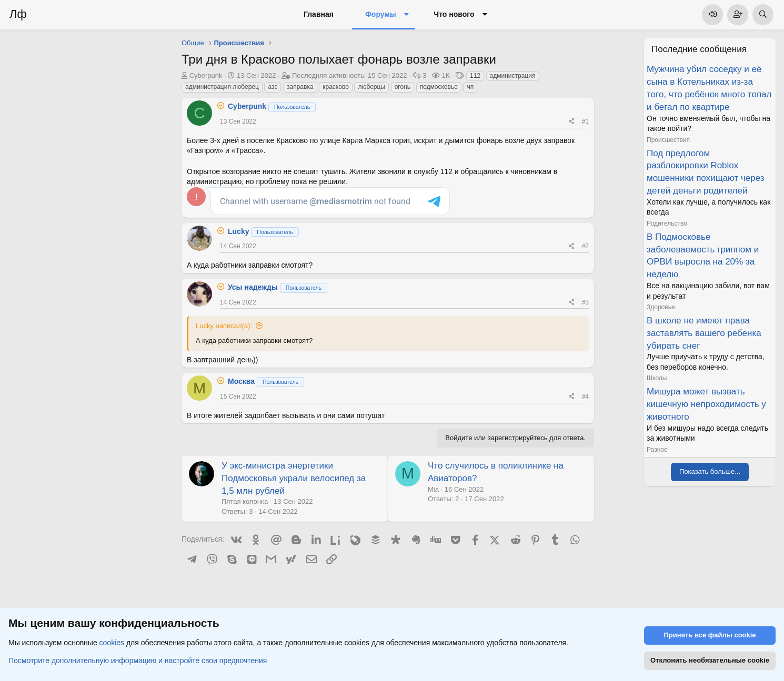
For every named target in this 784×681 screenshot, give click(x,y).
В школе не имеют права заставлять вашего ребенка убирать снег (704, 333)
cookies (112, 643)
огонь (403, 87)
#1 (585, 121)
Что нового (454, 14)
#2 (585, 246)
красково (336, 87)
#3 (585, 302)
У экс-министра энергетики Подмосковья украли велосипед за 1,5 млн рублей (294, 478)
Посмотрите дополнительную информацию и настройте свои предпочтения (138, 660)
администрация (513, 76)
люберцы (371, 87)
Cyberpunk (206, 75)
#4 (585, 397)
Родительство (667, 223)
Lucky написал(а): (224, 326)
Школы (657, 378)
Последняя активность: (350, 75)
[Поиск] (763, 15)
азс (273, 87)
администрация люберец (222, 87)
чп (470, 87)
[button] (406, 15)
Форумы (381, 14)
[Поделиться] (572, 122)
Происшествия (668, 140)
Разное (657, 450)
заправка (300, 87)
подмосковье (439, 87)
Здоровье (661, 307)
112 (475, 76)
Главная (319, 14)
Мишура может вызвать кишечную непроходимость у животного (706, 404)
